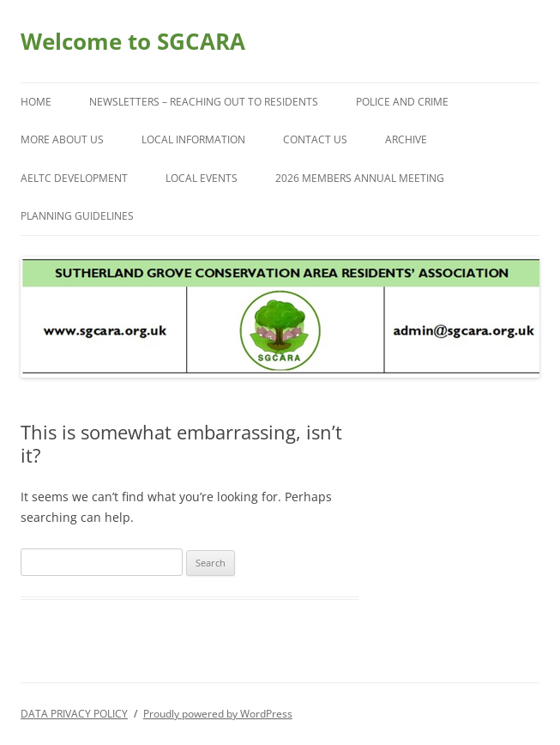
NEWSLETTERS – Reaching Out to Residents (204, 102)
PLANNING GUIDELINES (77, 216)
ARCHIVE (406, 139)
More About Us (62, 139)
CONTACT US (315, 139)
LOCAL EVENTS (202, 178)
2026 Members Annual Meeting (360, 178)
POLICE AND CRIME (402, 102)
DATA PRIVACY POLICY (74, 714)
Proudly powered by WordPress (218, 714)
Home (36, 102)
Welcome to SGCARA (133, 41)
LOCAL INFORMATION (193, 139)
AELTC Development (74, 178)
